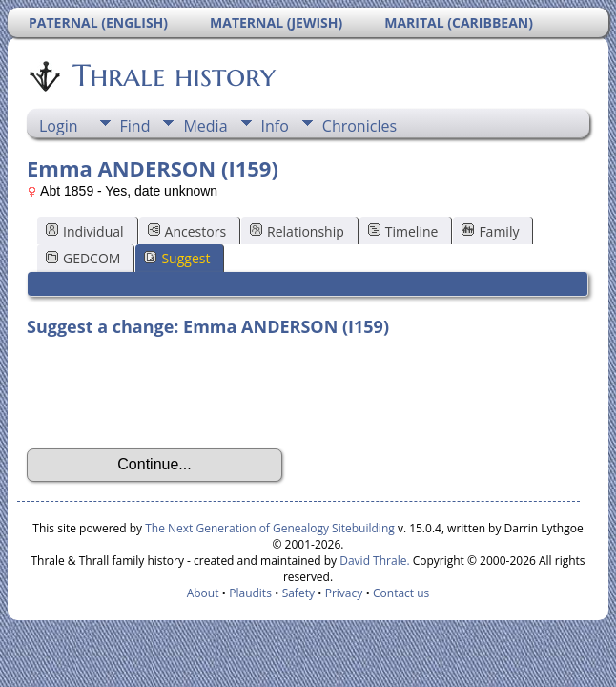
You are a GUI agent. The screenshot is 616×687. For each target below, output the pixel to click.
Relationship (297, 231)
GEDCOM (83, 258)
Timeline (403, 231)
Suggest (177, 258)
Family (490, 231)
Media (205, 126)
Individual (85, 231)
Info (275, 126)
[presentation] (172, 393)
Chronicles (359, 126)
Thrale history (173, 75)
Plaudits (250, 593)
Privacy (344, 593)
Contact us (401, 593)
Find (135, 126)
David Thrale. (373, 561)
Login (59, 126)
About (203, 593)
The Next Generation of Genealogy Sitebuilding (270, 528)
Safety (298, 593)
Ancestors (187, 231)
